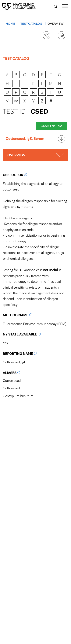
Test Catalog (32, 23)
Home (11, 23)
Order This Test (51, 126)
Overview (56, 23)
